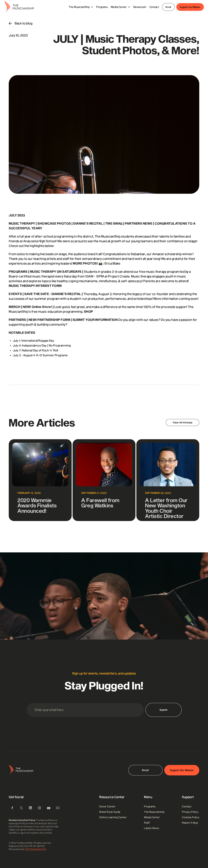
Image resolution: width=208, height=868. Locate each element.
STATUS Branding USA (35, 849)
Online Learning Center (113, 817)
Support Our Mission (190, 7)
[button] (81, 7)
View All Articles (183, 422)
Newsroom (140, 7)
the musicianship (154, 812)
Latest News (152, 828)
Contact (154, 7)
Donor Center (107, 806)
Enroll (168, 7)
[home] (19, 7)
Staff (147, 823)
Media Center (152, 817)
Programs (102, 7)
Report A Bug (190, 823)
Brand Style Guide (110, 812)
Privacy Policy (190, 812)
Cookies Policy (191, 817)
